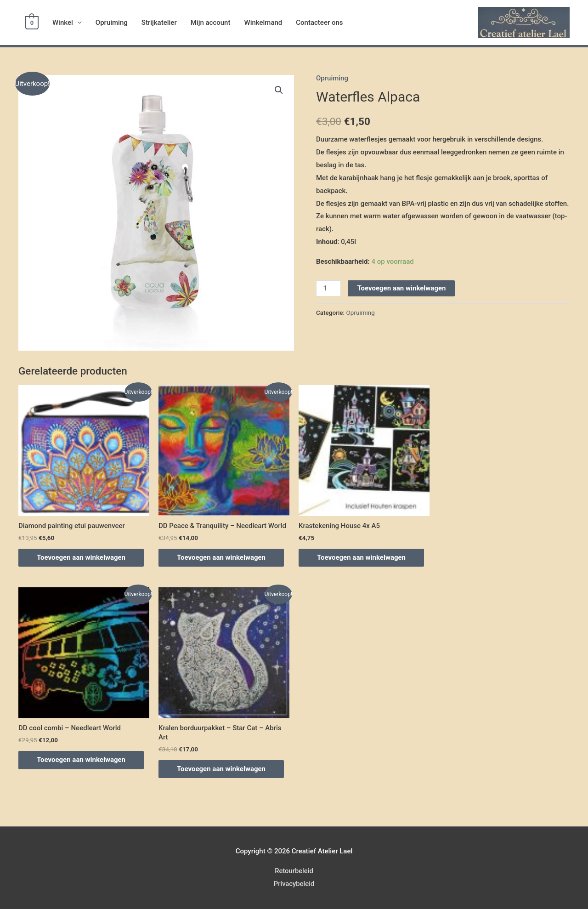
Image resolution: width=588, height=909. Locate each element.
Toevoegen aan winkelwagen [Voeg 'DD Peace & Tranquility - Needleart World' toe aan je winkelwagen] (221, 557)
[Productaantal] (328, 288)
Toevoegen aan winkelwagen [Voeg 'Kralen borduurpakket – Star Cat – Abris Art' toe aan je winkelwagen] (221, 769)
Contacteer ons (318, 23)
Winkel (62, 23)
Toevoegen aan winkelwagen (401, 288)
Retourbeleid (294, 871)
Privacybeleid (294, 884)
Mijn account (210, 23)
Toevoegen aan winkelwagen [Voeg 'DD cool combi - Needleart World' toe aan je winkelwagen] (81, 760)
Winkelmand (263, 23)
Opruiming (111, 23)
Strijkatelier (158, 23)
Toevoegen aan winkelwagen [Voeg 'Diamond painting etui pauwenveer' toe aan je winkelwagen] (81, 557)
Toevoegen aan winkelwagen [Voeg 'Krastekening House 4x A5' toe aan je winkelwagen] (361, 557)
